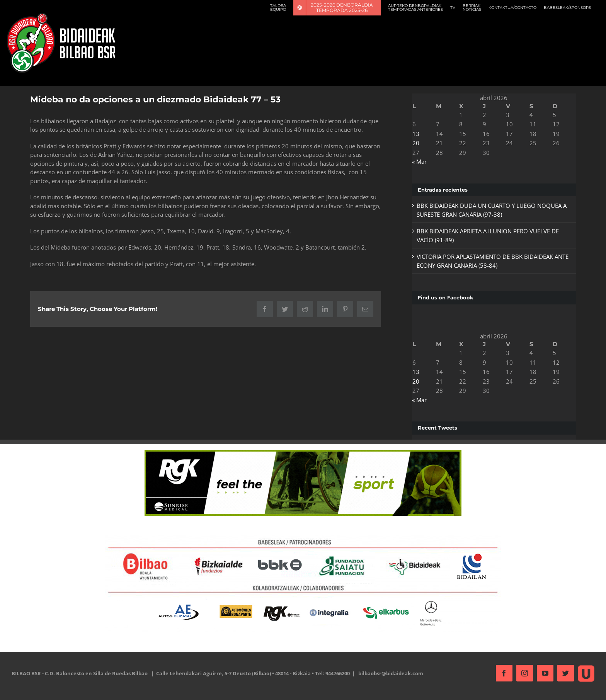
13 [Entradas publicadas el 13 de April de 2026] (414, 134)
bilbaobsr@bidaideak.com (391, 673)
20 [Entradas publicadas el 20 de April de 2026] (414, 143)
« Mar (417, 161)
